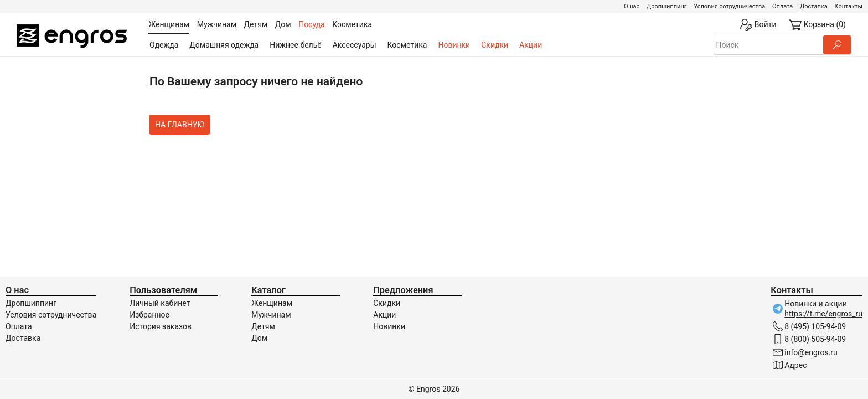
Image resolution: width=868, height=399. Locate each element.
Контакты (848, 6)
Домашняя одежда (224, 45)
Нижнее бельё (295, 45)
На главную (180, 125)
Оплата (782, 6)
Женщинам (272, 303)
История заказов (161, 326)
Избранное (149, 315)
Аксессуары (355, 45)
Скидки (495, 45)
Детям (263, 326)
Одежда (164, 45)
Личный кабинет (160, 303)
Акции (531, 45)
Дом (259, 338)
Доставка (814, 6)
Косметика (407, 45)
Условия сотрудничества (729, 6)
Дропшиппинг (666, 6)
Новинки (454, 45)
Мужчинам (271, 315)
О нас (632, 6)
